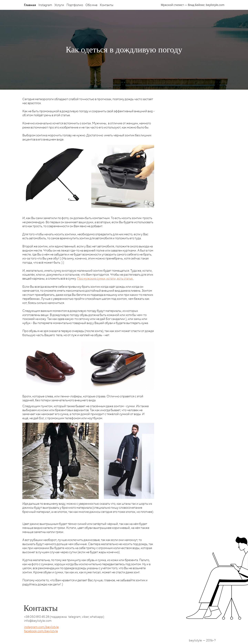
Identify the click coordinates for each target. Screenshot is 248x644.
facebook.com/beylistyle (41, 631)
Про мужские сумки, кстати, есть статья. (105, 278)
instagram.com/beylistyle (41, 627)
